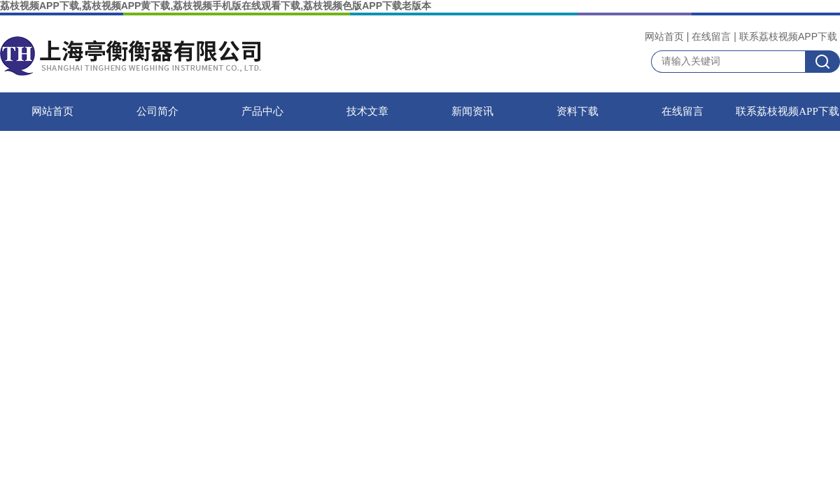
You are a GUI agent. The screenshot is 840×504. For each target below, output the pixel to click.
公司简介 (157, 111)
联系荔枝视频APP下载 (788, 36)
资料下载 (577, 111)
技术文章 (367, 111)
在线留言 (711, 36)
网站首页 (664, 36)
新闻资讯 (472, 111)
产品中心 (262, 111)
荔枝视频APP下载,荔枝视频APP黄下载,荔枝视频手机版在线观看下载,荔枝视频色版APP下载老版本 (216, 6)
